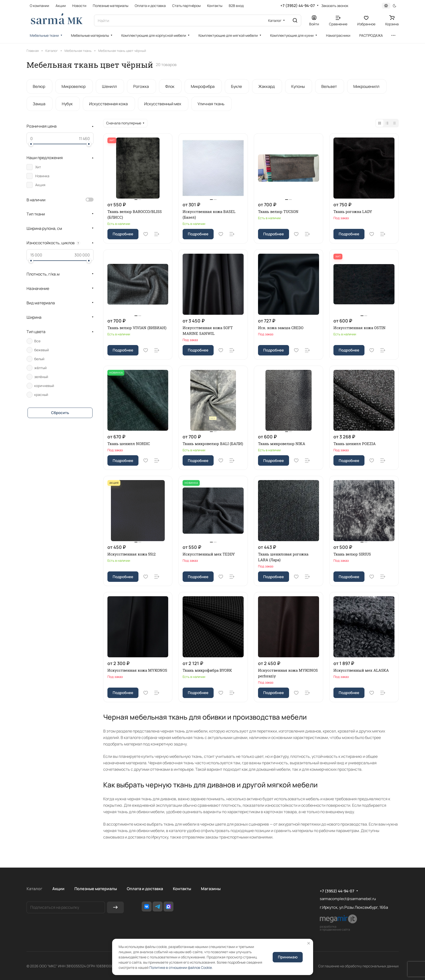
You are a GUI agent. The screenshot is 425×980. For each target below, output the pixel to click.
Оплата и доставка (145, 889)
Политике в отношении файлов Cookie (181, 967)
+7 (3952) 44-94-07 (298, 6)
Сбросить (60, 413)
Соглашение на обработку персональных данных (359, 966)
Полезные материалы (96, 889)
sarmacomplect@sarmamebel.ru (348, 899)
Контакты (182, 889)
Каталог (34, 889)
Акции (58, 889)
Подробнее (123, 234)
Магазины (211, 889)
